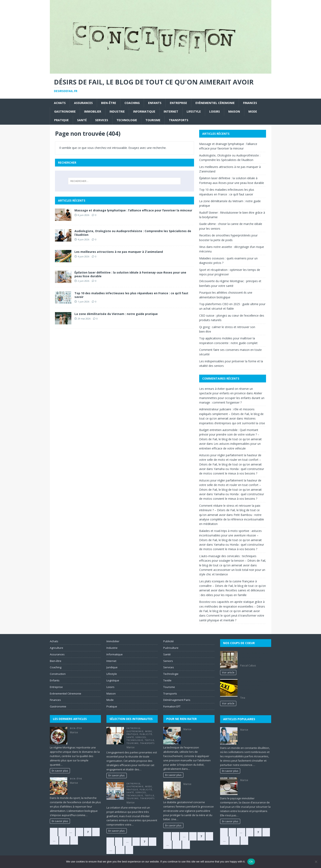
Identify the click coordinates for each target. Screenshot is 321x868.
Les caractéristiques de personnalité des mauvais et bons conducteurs (255, 687)
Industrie (117, 111)
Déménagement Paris (177, 700)
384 (64, 840)
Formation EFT (172, 706)
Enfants (155, 103)
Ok (251, 862)
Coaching (132, 103)
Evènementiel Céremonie (215, 103)
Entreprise (178, 103)
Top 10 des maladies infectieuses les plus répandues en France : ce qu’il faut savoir (131, 295)
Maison (234, 111)
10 (120, 850)
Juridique (112, 667)
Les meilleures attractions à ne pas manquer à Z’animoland (119, 252)
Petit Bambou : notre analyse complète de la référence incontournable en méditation (232, 519)
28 (177, 845)
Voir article (228, 672)
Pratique (61, 120)
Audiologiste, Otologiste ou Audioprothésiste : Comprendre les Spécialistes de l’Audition (133, 233)
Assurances (83, 103)
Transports (179, 120)
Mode (253, 111)
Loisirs (215, 111)
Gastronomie (65, 111)
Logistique (113, 680)
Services (102, 120)
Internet (171, 111)
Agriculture (57, 648)
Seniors (168, 661)
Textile (150, 740)
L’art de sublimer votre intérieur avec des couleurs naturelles (254, 657)
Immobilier (93, 111)
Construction (58, 674)
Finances (250, 103)
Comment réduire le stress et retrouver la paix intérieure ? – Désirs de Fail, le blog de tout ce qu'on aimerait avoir (230, 510)
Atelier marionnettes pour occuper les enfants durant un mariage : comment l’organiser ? (232, 398)
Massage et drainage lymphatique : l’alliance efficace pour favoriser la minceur (133, 210)
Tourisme (153, 120)
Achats (60, 103)
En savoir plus (60, 771)
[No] (316, 862)
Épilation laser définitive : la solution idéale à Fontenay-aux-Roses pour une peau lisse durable (130, 274)
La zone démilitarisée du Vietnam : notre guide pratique (116, 314)
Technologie (127, 120)
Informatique (144, 111)
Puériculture (171, 648)
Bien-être (109, 103)
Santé (82, 120)
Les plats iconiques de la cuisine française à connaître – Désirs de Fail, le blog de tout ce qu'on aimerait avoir (232, 586)
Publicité (146, 734)
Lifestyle (194, 111)
